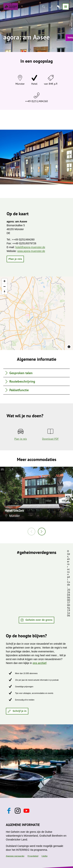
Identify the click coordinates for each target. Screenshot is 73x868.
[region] (36, 313)
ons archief (40, 663)
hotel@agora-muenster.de (30, 247)
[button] (15, 259)
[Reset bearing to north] (5, 292)
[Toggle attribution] (69, 347)
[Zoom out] (5, 286)
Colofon (44, 856)
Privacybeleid (33, 856)
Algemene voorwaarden (15, 856)
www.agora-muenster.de (31, 251)
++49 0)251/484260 (36, 101)
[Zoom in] (5, 281)
